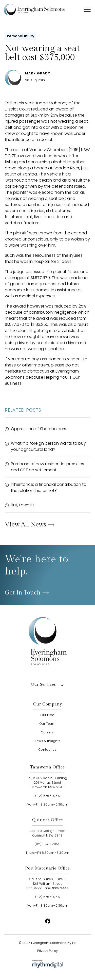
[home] (42, 10)
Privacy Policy (48, 951)
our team (48, 724)
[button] (87, 10)
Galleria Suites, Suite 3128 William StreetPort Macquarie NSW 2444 (48, 884)
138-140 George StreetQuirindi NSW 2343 (48, 833)
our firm (48, 715)
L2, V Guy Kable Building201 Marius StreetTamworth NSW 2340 (47, 783)
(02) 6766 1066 (48, 796)
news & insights (48, 741)
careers (47, 732)
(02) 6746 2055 (47, 844)
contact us (48, 750)
